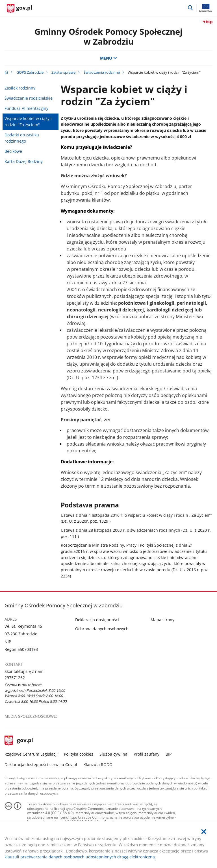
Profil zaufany (147, 754)
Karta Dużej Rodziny (24, 161)
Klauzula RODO (98, 765)
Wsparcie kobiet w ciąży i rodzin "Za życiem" (28, 122)
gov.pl (19, 741)
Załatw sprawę (63, 72)
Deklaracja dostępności (97, 620)
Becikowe (13, 151)
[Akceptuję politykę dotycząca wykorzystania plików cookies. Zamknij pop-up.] (204, 832)
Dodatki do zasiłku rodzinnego (22, 138)
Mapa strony (162, 620)
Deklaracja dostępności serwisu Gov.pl (41, 765)
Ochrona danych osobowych (102, 629)
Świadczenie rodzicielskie (29, 98)
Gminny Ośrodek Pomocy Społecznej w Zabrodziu (108, 36)
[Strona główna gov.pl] (19, 8)
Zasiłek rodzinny (20, 88)
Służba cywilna (113, 754)
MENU (108, 58)
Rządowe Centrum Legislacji (31, 754)
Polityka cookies (79, 754)
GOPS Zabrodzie (30, 72)
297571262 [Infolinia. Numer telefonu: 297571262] (15, 678)
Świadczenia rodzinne (102, 72)
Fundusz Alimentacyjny (26, 108)
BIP (169, 754)
